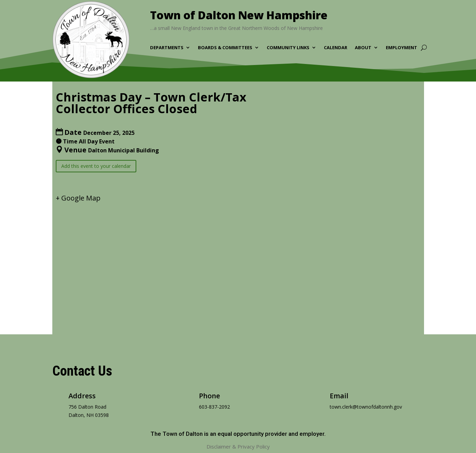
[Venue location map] (238, 263)
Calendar (336, 48)
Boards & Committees (225, 48)
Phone (209, 396)
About (363, 48)
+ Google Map (78, 198)
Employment (401, 48)
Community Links (288, 48)
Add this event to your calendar (96, 166)
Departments (167, 48)
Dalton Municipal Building (124, 150)
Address (82, 396)
